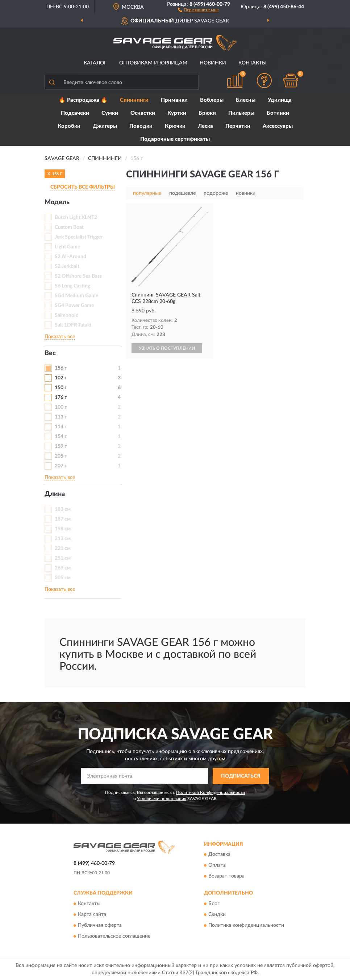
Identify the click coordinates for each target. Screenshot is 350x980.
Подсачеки (75, 113)
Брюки (207, 113)
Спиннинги (134, 100)
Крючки (175, 126)
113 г (61, 417)
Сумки (110, 113)
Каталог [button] (95, 63)
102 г (61, 378)
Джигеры (105, 126)
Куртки (177, 113)
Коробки (69, 126)
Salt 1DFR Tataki (73, 325)
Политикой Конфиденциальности (211, 792)
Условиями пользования (162, 799)
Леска (205, 126)
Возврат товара (226, 876)
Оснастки (143, 113)
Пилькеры (241, 113)
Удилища (280, 100)
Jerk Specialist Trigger (79, 237)
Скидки (217, 914)
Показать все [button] (60, 337)
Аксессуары (278, 126)
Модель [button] (57, 202)
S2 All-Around (70, 257)
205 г (61, 456)
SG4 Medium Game (76, 296)
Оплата (217, 866)
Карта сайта (92, 914)
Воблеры (212, 100)
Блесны (246, 100)
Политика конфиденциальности (246, 925)
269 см (63, 568)
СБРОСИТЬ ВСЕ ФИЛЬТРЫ (83, 187)
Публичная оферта (100, 925)
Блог (214, 904)
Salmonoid (67, 315)
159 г (61, 446)
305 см (63, 578)
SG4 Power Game (74, 306)
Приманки (174, 100)
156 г (61, 368)
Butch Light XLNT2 (76, 218)
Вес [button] (50, 353)
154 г (61, 437)
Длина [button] (55, 494)
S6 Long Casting (72, 286)
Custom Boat (69, 227)
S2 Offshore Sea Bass (78, 276)
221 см (63, 548)
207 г (61, 466)
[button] (198, 9)
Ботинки (278, 113)
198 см (63, 529)
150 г (61, 388)
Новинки (213, 63)
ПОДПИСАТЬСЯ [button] (241, 776)
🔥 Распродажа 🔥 (83, 100)
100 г (61, 407)
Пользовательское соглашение (114, 936)
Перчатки (238, 126)
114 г (61, 427)
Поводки (141, 126)
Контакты (253, 63)
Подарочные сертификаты (175, 139)
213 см (63, 539)
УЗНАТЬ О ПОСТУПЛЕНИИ (167, 348)
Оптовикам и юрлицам (153, 63)
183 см (63, 509)
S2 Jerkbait (67, 266)
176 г (61, 398)
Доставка (219, 855)
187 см (63, 519)
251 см (63, 558)
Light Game (67, 247)
